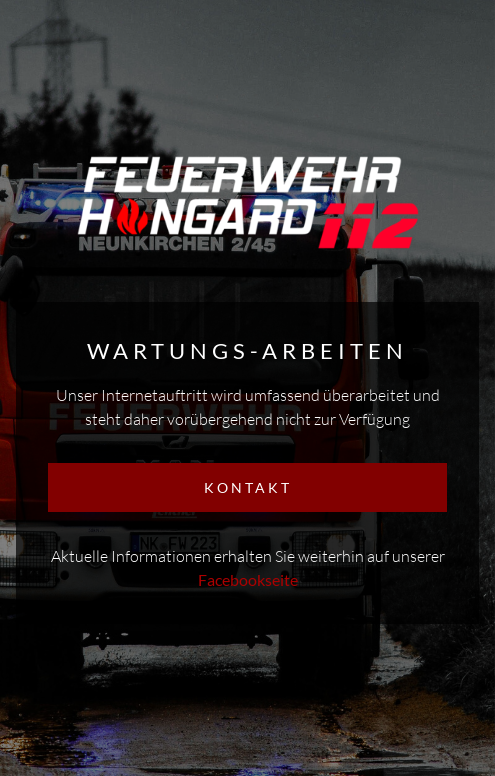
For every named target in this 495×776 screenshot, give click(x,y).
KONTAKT (248, 487)
